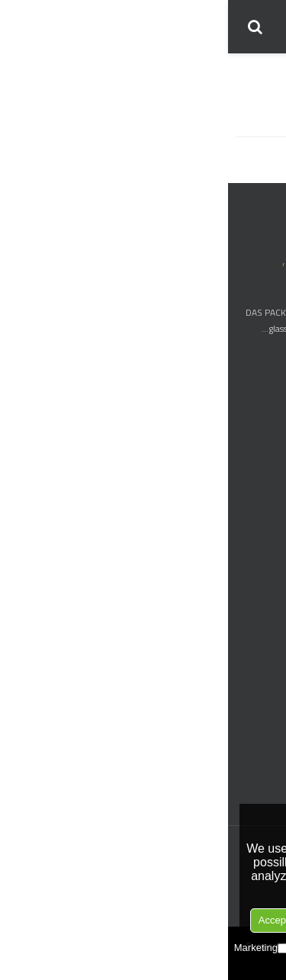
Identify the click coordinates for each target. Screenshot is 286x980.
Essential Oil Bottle (240, 456)
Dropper (262, 749)
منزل (263, 73)
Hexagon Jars (252, 633)
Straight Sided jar (244, 692)
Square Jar (257, 672)
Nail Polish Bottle (244, 476)
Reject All (217, 920)
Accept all (52, 920)
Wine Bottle (254, 516)
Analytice (168, 948)
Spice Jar (260, 652)
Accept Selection (135, 920)
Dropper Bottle (248, 417)
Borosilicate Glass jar (237, 613)
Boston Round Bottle (235, 437)
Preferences (101, 948)
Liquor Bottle (252, 496)
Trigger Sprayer (248, 769)
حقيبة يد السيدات (241, 153)
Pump (266, 789)
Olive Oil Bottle (247, 536)
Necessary (231, 948)
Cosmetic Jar (253, 593)
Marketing (33, 948)
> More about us (241, 351)
